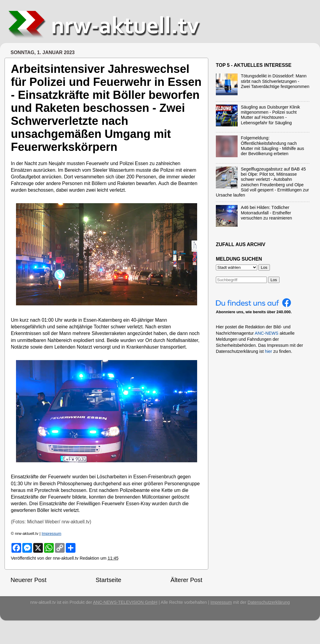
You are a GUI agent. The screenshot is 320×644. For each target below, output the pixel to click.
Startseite (109, 580)
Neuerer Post (29, 580)
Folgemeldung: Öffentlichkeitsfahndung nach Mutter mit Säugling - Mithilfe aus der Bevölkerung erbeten (273, 146)
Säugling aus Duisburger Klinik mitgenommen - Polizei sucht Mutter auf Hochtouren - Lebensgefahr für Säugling (270, 115)
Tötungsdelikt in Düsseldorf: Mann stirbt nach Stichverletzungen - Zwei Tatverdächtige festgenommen (275, 81)
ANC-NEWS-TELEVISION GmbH (125, 602)
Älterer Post (186, 580)
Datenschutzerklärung (269, 602)
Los (274, 280)
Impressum (51, 533)
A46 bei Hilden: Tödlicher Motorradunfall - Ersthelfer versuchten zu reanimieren (267, 213)
